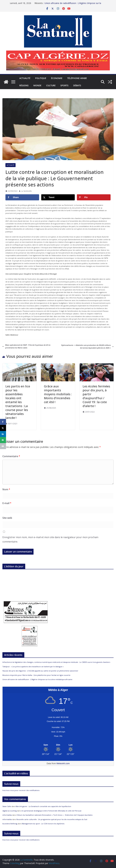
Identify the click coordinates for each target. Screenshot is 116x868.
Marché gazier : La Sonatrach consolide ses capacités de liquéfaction (43, 806)
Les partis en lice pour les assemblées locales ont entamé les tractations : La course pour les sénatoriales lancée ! (18, 402)
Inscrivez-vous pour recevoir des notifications (21, 790)
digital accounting (10, 811)
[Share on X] (58, 197)
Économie (57, 78)
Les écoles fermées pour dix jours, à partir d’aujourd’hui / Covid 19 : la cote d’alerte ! (96, 396)
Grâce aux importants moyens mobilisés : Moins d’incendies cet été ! (58, 394)
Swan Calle (7, 806)
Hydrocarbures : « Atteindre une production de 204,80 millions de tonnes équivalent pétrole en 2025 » (87, 346)
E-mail (7, 503)
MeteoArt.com (63, 763)
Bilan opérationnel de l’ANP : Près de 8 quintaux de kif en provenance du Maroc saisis (26, 346)
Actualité (25, 78)
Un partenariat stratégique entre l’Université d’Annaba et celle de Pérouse (51, 811)
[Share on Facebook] (22, 197)
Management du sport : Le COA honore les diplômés (43, 824)
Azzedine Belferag (10, 824)
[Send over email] (3, 440)
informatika (7, 815)
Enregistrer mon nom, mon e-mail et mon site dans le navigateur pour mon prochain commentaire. (50, 539)
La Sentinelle (26, 191)
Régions (24, 85)
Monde (37, 85)
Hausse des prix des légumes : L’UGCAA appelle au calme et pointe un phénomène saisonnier (40, 671)
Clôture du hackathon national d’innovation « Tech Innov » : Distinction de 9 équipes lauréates (54, 815)
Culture (51, 85)
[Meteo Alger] (58, 745)
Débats (77, 85)
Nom (6, 489)
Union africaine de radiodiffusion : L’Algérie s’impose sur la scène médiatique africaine (37, 679)
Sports (64, 85)
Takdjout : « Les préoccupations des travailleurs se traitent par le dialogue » (33, 667)
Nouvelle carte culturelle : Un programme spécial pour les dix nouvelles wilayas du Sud (52, 819)
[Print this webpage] (3, 446)
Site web (7, 518)
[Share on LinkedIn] (3, 434)
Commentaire (11, 456)
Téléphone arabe (77, 78)
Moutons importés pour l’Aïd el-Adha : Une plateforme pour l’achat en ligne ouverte (36, 675)
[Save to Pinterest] (94, 197)
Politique (41, 78)
